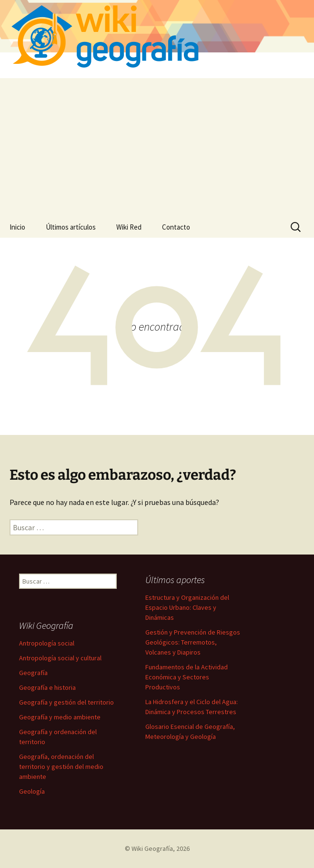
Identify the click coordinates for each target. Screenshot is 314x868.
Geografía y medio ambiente (60, 717)
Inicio (17, 227)
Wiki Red (129, 227)
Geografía (33, 673)
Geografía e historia (47, 687)
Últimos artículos (71, 227)
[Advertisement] (157, 145)
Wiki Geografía (152, 848)
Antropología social (47, 643)
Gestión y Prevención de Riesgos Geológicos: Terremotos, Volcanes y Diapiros (193, 642)
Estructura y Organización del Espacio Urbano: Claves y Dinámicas (187, 607)
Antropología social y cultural (60, 658)
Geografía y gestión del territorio (66, 702)
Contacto (176, 227)
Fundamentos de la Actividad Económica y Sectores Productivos (187, 677)
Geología (32, 791)
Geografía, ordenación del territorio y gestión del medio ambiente (61, 767)
